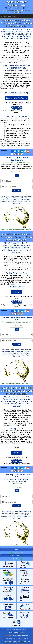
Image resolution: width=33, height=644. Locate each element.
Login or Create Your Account (16, 98)
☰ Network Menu (16, 556)
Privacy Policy (18, 639)
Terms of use (8, 639)
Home (4, 16)
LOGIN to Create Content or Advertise (17, 629)
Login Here (16, 292)
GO (17, 176)
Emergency (12, 16)
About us (26, 639)
